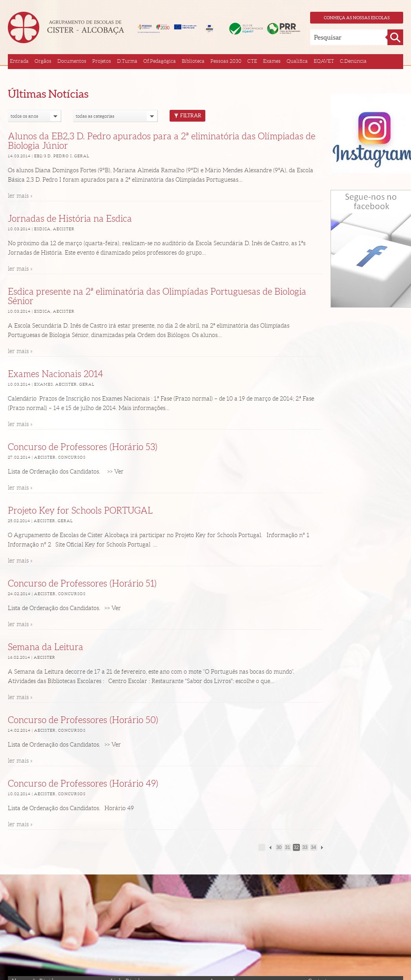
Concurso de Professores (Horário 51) (82, 584)
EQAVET (324, 61)
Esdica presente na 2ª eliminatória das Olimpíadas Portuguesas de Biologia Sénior (157, 296)
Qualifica (297, 61)
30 (279, 847)
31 (288, 847)
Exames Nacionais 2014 (56, 374)
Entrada (19, 61)
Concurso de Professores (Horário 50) (83, 720)
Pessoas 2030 (226, 61)
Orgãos (43, 61)
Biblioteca (193, 61)
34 (313, 847)
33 (305, 847)
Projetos (102, 61)
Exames (272, 61)
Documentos (72, 61)
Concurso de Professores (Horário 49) (83, 784)
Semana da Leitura (46, 647)
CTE (252, 61)
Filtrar (187, 116)
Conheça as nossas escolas (357, 18)
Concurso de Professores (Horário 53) (83, 447)
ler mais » (20, 196)
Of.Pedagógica (160, 61)
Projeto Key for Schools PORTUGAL (80, 511)
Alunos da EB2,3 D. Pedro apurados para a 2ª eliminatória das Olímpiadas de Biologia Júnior (162, 141)
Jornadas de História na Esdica (70, 219)
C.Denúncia (353, 61)
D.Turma (127, 61)
